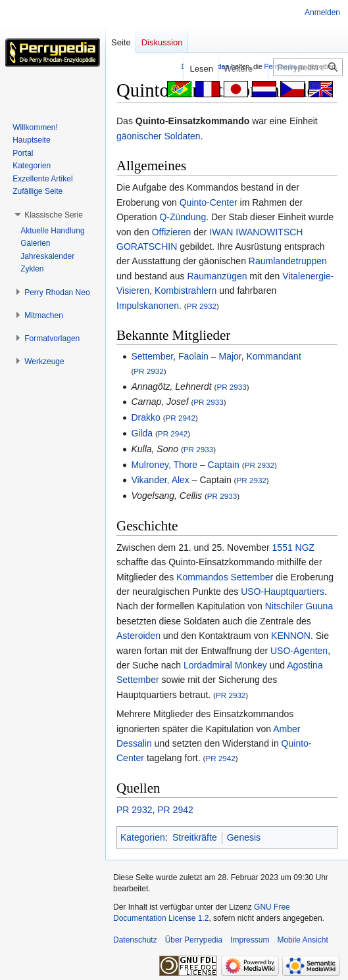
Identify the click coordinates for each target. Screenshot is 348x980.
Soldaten (182, 136)
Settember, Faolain (170, 356)
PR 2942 (181, 418)
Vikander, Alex (160, 480)
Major (230, 356)
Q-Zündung (183, 217)
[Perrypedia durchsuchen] (308, 67)
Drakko (145, 417)
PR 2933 (231, 387)
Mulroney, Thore (164, 465)
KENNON (291, 636)
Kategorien (143, 837)
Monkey (251, 665)
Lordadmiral (208, 665)
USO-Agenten (299, 651)
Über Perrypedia (194, 940)
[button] (54, 215)
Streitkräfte (195, 837)
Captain (224, 465)
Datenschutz (135, 940)
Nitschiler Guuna (299, 606)
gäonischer (139, 136)
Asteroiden (138, 636)
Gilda (142, 433)
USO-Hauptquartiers (283, 592)
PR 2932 (202, 306)
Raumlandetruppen (288, 261)
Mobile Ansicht (302, 940)
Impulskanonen (148, 306)
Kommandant (274, 356)
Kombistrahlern (186, 291)
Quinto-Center (209, 202)
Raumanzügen (217, 276)
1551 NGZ (294, 548)
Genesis (244, 837)
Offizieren (172, 232)
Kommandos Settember (225, 577)
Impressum (250, 940)
